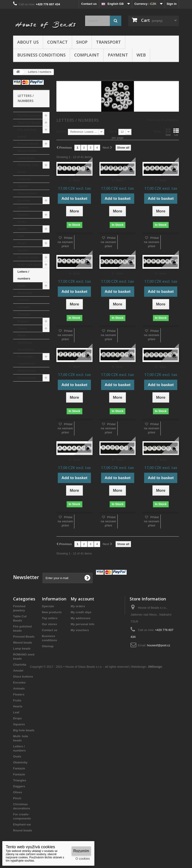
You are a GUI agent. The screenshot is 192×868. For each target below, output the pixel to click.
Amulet (23, 186)
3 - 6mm (161, 180)
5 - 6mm (118, 273)
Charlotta (24, 179)
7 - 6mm (74, 367)
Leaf (21, 236)
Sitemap (48, 646)
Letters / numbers (24, 275)
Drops (22, 243)
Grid (168, 132)
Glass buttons (28, 193)
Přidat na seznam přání (65, 242)
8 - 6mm (118, 367)
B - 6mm (118, 460)
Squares (23, 250)
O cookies (83, 859)
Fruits (22, 222)
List (176, 132)
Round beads (27, 378)
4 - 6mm (74, 273)
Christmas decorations (26, 346)
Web (141, 55)
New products (52, 612)
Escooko (24, 200)
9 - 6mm (161, 367)
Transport (108, 42)
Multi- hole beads (30, 264)
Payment (118, 55)
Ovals (22, 286)
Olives (22, 328)
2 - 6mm (118, 180)
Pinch (22, 335)
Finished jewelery (30, 115)
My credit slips (81, 612)
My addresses (81, 618)
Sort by (62, 131)
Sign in (172, 4)
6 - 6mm (161, 273)
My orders (78, 606)
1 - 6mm (74, 180)
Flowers (23, 215)
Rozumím (81, 851)
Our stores (49, 624)
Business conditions (41, 55)
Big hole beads (28, 257)
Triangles (24, 314)
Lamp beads (26, 158)
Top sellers (50, 618)
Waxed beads (27, 151)
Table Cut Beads (29, 123)
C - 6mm (161, 460)
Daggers (23, 321)
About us (28, 42)
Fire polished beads (27, 133)
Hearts (22, 229)
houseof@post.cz (159, 645)
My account (82, 599)
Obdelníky (25, 293)
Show (113, 131)
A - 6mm (74, 460)
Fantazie (23, 300)
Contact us (89, 4)
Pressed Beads (28, 144)
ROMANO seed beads (28, 168)
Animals (23, 208)
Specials (48, 606)
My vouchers (80, 630)
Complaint (87, 55)
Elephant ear (26, 371)
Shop (82, 42)
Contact (57, 42)
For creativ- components (26, 360)
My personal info (83, 624)
